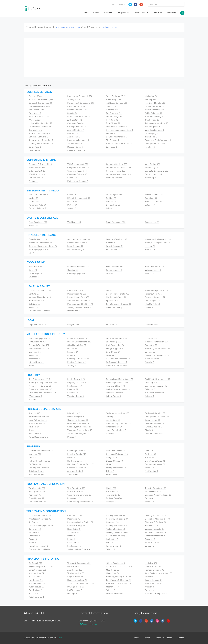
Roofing (34, 522)
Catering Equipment (78, 273)
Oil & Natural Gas (77, 345)
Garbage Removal (77, 127)
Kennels (111, 133)
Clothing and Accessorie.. (41, 144)
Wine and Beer (153, 270)
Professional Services (80, 96)
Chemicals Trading (39, 345)
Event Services (38, 222)
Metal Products (38, 342)
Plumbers (34, 532)
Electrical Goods (77, 454)
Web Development (154, 130)
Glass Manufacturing (155, 536)
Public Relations (154, 113)
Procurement (113, 249)
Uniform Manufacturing (40, 123)
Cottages (111, 502)
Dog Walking (36, 130)
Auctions (34, 399)
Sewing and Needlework (79, 307)
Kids (32, 458)
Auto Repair (74, 137)
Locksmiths (112, 539)
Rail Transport (75, 590)
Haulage (72, 594)
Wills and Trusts (154, 325)
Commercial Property (156, 386)
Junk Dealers (75, 120)
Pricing (147, 638)
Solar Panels (113, 352)
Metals (71, 539)
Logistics (151, 563)
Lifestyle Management (79, 198)
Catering (73, 270)
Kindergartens (114, 427)
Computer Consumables (118, 174)
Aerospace (34, 359)
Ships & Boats (75, 577)
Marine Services (154, 583)
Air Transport (36, 577)
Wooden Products (155, 529)
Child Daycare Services (79, 427)
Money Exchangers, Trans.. (158, 243)
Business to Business (41, 100)
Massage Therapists (77, 150)
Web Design (153, 164)
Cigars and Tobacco (117, 454)
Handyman (151, 526)
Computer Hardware (79, 168)
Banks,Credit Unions (78, 243)
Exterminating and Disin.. (41, 311)
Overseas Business (39, 106)
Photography (114, 195)
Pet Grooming (114, 113)
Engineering (114, 342)
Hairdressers (36, 301)
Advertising (114, 100)
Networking (152, 168)
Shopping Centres (77, 451)
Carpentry (151, 345)
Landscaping (152, 133)
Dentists (34, 294)
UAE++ (59, 638)
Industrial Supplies (78, 338)
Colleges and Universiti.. (157, 144)
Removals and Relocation (41, 140)
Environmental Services (41, 417)
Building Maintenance (117, 137)
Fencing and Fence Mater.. (119, 532)
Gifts (149, 451)
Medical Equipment (156, 290)
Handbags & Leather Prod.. (81, 464)
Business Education (155, 413)
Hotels (111, 488)
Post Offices (35, 434)
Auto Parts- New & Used (119, 583)
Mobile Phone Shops (39, 461)
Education (73, 133)
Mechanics (112, 587)
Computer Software (38, 137)
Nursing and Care (116, 297)
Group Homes (153, 420)
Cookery (111, 273)
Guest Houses (36, 498)
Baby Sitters (113, 123)
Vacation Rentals (76, 396)
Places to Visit (75, 492)
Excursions (151, 498)
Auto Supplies (75, 144)
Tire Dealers (113, 140)
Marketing (152, 96)
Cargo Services (37, 570)
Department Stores (155, 461)
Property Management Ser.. (43, 383)
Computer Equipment (157, 171)
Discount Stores (75, 147)
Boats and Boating (77, 580)
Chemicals (34, 536)
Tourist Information (155, 488)
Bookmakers (113, 205)
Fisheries (111, 355)
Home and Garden (116, 451)
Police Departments (38, 437)
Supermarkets (114, 270)
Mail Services (36, 178)
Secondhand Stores (155, 464)
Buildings (151, 389)
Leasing (150, 246)
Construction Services (40, 515)
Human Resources (155, 106)
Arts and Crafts (154, 195)
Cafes (33, 270)
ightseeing (74, 498)
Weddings (74, 222)
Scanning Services (116, 178)
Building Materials (116, 515)
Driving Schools (76, 587)
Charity (149, 430)
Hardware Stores (77, 461)
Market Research (154, 110)
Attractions (113, 492)
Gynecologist (152, 301)
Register (122, 5)
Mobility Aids (152, 304)
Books (72, 458)
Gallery (96, 13)
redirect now (109, 27)
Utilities (72, 349)
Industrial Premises (39, 349)
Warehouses (35, 396)
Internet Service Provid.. (119, 168)
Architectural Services (40, 519)
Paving (33, 539)
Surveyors (35, 529)
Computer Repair (77, 171)
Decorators (74, 519)
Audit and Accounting (39, 133)
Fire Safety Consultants (79, 117)
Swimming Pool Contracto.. (158, 140)
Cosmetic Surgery (155, 297)
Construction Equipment (41, 526)
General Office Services (41, 103)
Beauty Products (77, 294)
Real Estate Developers (157, 379)
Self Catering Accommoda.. (80, 502)
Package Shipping (154, 570)
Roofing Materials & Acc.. (119, 526)
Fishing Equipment (116, 468)
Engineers (112, 147)
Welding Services (116, 529)
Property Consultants (79, 383)
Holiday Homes (153, 492)
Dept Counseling (76, 249)
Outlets (150, 454)
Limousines (113, 573)
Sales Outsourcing (155, 117)
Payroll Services (115, 246)
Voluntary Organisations (80, 430)
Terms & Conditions (164, 638)
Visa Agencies (37, 492)
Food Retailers (115, 267)
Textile (150, 458)
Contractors (35, 147)
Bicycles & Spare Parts (41, 567)
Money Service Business (158, 239)
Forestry (111, 543)
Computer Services (117, 164)
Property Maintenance (78, 140)
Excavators (73, 543)
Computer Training (77, 174)
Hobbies (111, 202)
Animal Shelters (76, 130)
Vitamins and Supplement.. (82, 301)
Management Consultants (81, 103)
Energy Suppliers (115, 349)
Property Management (40, 389)
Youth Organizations (116, 430)
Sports (72, 195)
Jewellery (150, 147)
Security (150, 362)
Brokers (111, 243)
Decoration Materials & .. (157, 519)
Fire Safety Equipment (156, 393)
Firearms (72, 355)
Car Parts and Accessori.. (118, 359)
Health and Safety (155, 103)
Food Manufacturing (78, 267)
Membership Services (117, 127)
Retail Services (76, 106)
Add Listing (171, 13)
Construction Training (117, 536)
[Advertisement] (104, 58)
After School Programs (78, 434)
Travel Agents (37, 488)
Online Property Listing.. (118, 389)
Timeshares (151, 137)
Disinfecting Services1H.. (157, 355)
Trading (74, 100)
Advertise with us (141, 13)
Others (35, 96)
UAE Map (108, 13)
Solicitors (112, 325)
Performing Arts (37, 205)
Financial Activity (39, 239)
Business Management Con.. (120, 130)
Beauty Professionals (118, 294)
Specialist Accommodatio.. (158, 495)
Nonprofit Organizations (118, 423)
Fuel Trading (152, 471)
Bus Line (33, 594)
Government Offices (155, 434)
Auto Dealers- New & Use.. (119, 144)
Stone (32, 365)
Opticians (34, 304)
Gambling (151, 198)
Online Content (38, 171)
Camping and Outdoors (41, 468)
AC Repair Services (117, 103)
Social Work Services (118, 413)
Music (33, 198)
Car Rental (35, 563)
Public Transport (76, 417)
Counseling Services (78, 420)
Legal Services (36, 150)
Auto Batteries (37, 583)
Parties (72, 205)
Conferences (152, 222)
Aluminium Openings (155, 532)
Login (113, 5)
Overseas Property (116, 393)
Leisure (72, 202)
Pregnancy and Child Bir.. (80, 304)
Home (86, 13)
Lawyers (73, 325)
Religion (34, 427)
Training (112, 106)
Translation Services (39, 502)
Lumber (149, 546)
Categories (123, 13)
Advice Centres (37, 423)
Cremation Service (77, 123)
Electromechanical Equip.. (80, 522)
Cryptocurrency (153, 174)
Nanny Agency (153, 127)
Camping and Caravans (79, 495)
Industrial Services (116, 338)
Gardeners (112, 522)
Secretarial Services (39, 117)
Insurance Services (117, 239)
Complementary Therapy (119, 304)
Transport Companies (79, 563)
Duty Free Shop (37, 471)
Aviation (150, 587)
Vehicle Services (115, 563)
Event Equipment (116, 222)
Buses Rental (75, 567)
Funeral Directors (154, 427)
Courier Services (154, 580)
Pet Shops (35, 464)
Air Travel (151, 577)
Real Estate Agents (39, 379)
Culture (150, 205)
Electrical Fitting (153, 359)
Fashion (111, 198)
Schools (34, 413)
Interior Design (114, 117)
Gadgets (112, 458)
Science (150, 352)
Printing (151, 100)
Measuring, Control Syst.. (158, 349)
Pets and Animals (38, 208)
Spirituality (113, 301)
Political (72, 437)
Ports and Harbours (116, 594)
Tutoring (111, 417)
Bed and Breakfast (116, 498)
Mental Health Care (78, 297)
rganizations (74, 311)
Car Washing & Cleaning (119, 580)
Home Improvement (117, 383)
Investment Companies (41, 243)
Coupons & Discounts (78, 468)
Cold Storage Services (40, 127)
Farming (73, 352)
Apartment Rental (116, 386)
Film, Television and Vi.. (41, 195)
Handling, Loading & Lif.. (119, 577)
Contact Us (157, 13)
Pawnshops (151, 249)
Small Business (116, 96)
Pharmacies (75, 290)
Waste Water (36, 120)
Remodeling (74, 529)
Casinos (34, 202)
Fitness (112, 290)
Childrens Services (155, 423)
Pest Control (36, 110)
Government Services (78, 423)
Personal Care (153, 294)
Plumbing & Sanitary (156, 522)
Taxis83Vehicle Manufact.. (81, 583)
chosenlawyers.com (68, 27)
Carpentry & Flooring (117, 519)
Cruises (149, 590)
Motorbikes (113, 570)
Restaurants (36, 267)
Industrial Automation (157, 342)
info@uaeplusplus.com (88, 624)
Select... (72, 113)
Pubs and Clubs (153, 202)
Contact (181, 638)
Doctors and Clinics (40, 290)
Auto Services (36, 573)
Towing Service (76, 573)
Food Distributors (155, 267)
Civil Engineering (115, 345)
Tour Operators (76, 488)
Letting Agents (114, 396)
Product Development (79, 342)
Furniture (35, 113)
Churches (111, 434)
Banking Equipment (39, 249)
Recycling (112, 120)
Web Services (37, 168)
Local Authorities (38, 420)
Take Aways (36, 273)
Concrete (150, 539)
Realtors (73, 389)
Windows (73, 532)
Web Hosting (37, 174)
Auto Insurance (36, 597)
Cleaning (112, 110)
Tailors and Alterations (157, 123)
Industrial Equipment (40, 338)
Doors (71, 536)
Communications (116, 171)
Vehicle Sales (153, 567)
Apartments (113, 495)
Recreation (35, 495)
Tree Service (152, 120)
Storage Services (77, 110)
